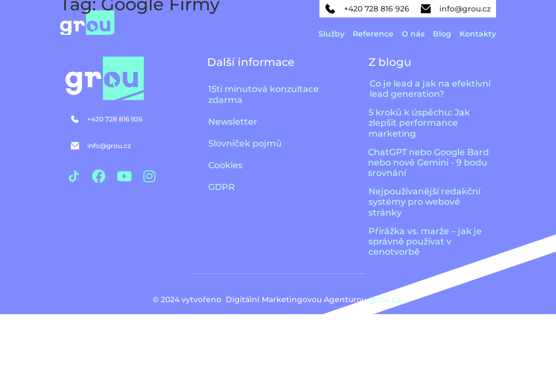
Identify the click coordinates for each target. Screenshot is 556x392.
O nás (413, 34)
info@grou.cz (465, 9)
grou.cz (386, 299)
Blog (442, 34)
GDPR (222, 187)
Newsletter (233, 122)
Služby (331, 34)
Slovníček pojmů (245, 143)
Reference (373, 34)
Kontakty (478, 34)
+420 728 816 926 (377, 9)
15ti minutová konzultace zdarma (264, 94)
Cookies (225, 165)
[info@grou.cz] (426, 9)
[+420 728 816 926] (330, 9)
